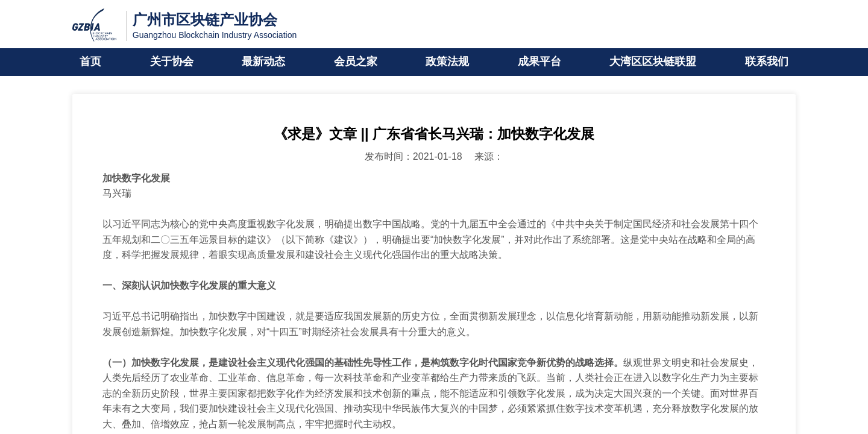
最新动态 (263, 62)
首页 (90, 62)
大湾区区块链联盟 (653, 62)
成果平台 (539, 62)
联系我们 (767, 62)
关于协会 (172, 62)
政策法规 (447, 62)
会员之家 (356, 62)
